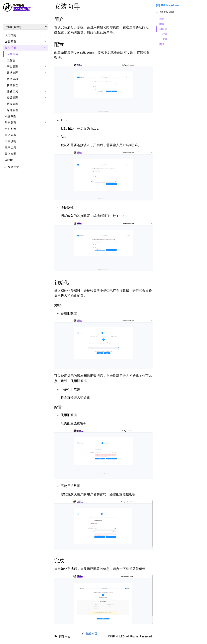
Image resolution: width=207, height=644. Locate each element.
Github (9, 160)
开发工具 (12, 91)
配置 (162, 24)
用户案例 (10, 129)
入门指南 (10, 35)
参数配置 (10, 42)
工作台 (11, 60)
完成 (162, 44)
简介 (162, 19)
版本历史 (10, 147)
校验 (165, 34)
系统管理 (12, 104)
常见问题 (10, 135)
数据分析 (12, 79)
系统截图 (10, 116)
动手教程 (10, 122)
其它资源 (10, 154)
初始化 (163, 29)
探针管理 (12, 110)
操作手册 (10, 48)
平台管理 (12, 66)
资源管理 (12, 98)
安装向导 (13, 54)
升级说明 (10, 141)
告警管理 (12, 85)
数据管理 (12, 73)
